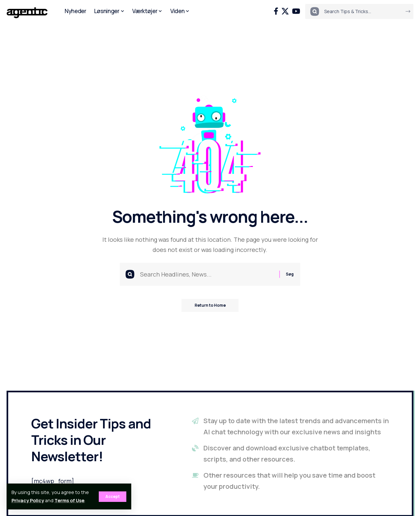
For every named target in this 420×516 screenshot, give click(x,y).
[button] (113, 497)
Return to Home (210, 305)
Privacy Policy (28, 500)
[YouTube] (296, 11)
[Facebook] (276, 11)
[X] (285, 11)
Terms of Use (69, 500)
